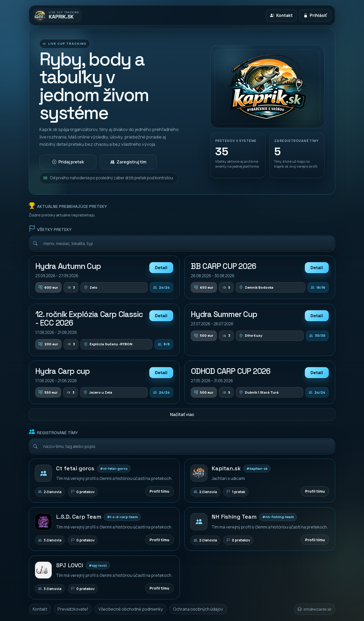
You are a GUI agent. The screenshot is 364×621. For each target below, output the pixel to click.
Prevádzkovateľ (73, 609)
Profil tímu (159, 491)
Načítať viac (182, 414)
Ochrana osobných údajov (198, 609)
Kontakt (40, 609)
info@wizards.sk (317, 609)
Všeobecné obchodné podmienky (131, 609)
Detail (161, 268)
